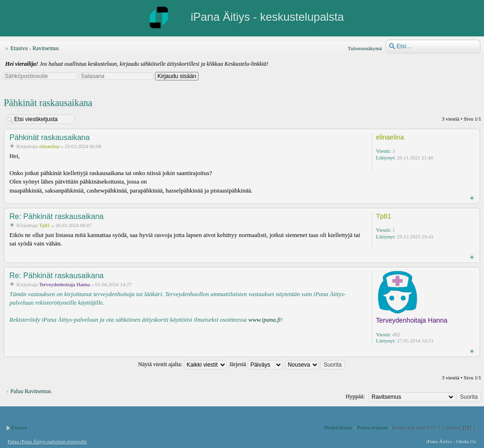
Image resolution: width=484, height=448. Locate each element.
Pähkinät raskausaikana (48, 103)
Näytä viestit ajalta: (182, 364)
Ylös (472, 198)
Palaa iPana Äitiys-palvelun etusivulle (47, 441)
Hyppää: (355, 396)
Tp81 (45, 225)
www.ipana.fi (264, 320)
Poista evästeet (372, 428)
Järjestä (256, 364)
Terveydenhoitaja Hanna (65, 284)
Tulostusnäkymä (365, 48)
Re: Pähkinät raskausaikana (56, 216)
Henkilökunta (338, 428)
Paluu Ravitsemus (31, 391)
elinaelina (49, 146)
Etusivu (19, 48)
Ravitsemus (46, 48)
